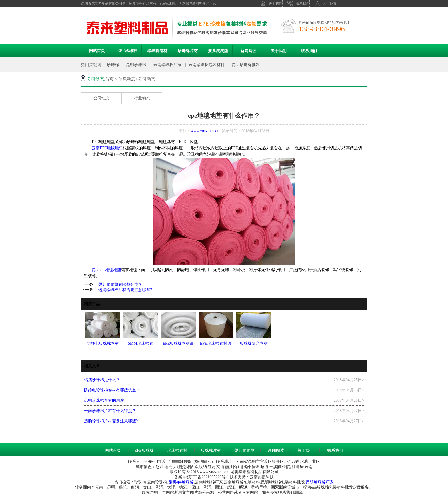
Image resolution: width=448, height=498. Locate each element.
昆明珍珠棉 (136, 65)
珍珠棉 (113, 65)
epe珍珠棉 (185, 482)
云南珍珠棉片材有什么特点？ (110, 411)
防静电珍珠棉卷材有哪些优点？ (112, 390)
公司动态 (101, 98)
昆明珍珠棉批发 (246, 65)
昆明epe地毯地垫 (106, 270)
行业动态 (142, 98)
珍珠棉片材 (188, 51)
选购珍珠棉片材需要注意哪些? (125, 290)
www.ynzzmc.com (205, 131)
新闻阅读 (248, 51)
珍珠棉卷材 (157, 51)
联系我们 (298, 3)
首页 (109, 79)
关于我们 (271, 3)
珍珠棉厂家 (324, 482)
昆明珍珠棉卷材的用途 (104, 400)
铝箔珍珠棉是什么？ (102, 380)
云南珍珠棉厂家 (167, 65)
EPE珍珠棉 (127, 51)
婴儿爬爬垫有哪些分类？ (120, 285)
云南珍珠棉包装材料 (207, 65)
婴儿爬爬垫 (218, 51)
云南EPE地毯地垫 (105, 148)
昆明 (172, 482)
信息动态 (127, 79)
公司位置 (326, 3)
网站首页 (97, 51)
